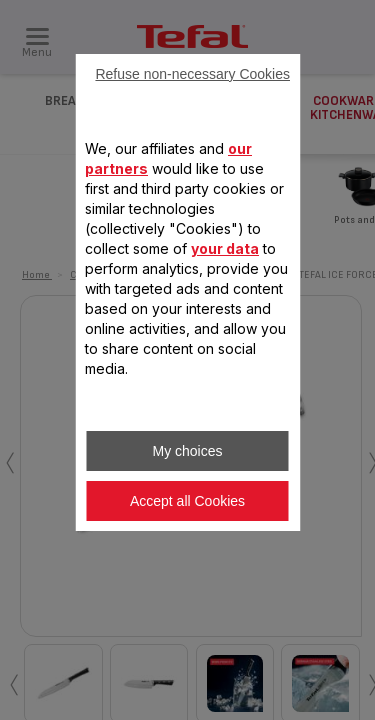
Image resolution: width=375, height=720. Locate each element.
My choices (187, 451)
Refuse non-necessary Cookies (192, 74)
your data (225, 248)
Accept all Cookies (187, 501)
